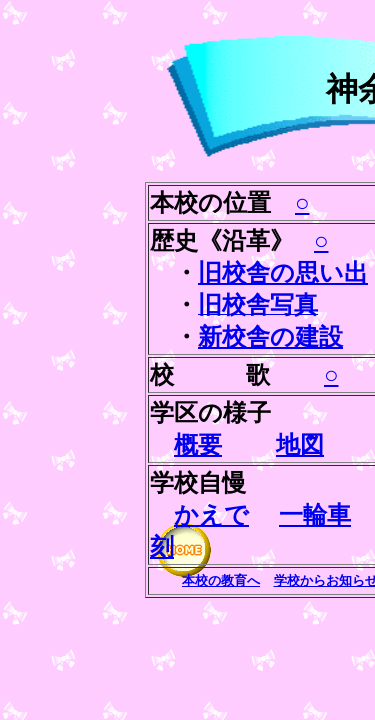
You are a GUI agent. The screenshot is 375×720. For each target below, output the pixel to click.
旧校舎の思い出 (283, 273)
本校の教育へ (221, 580)
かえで (211, 515)
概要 (198, 445)
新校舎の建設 (270, 337)
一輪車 (315, 515)
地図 (300, 445)
